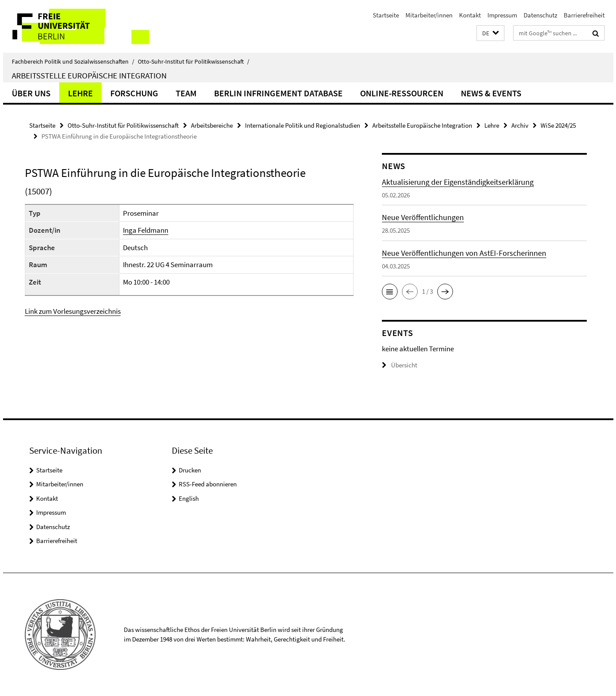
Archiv (520, 125)
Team (186, 93)
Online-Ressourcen (402, 93)
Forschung (134, 93)
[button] (490, 33)
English (189, 498)
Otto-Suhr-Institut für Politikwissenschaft (194, 61)
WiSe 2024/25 (558, 125)
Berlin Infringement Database (278, 93)
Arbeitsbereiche (212, 125)
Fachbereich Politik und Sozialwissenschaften (73, 61)
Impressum (502, 15)
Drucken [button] (190, 470)
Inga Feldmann (146, 230)
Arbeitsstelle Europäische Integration (89, 75)
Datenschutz (540, 15)
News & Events (491, 93)
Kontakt (470, 15)
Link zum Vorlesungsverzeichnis (73, 311)
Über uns (31, 93)
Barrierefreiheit (584, 15)
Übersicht (400, 365)
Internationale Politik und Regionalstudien (303, 125)
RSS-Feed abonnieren (208, 484)
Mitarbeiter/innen (429, 15)
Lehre (80, 93)
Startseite (386, 15)
